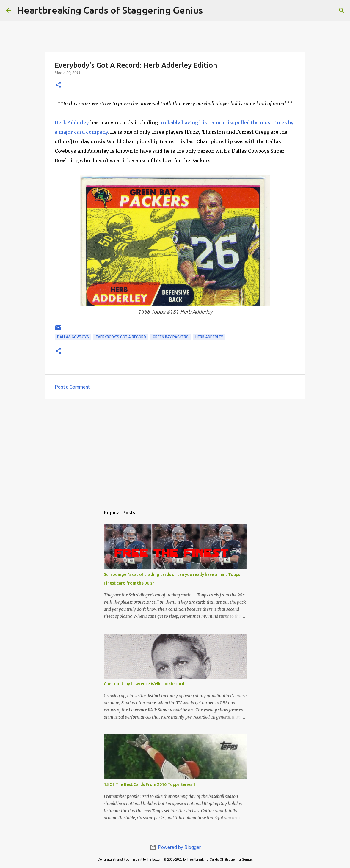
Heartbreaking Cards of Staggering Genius (110, 10)
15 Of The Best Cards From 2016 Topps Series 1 (150, 784)
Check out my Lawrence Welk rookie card (144, 684)
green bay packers (171, 337)
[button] (58, 85)
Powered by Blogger (175, 847)
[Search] (211, 10)
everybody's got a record (121, 337)
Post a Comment (72, 387)
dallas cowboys (73, 337)
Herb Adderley (72, 122)
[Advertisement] (175, 450)
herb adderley (209, 337)
